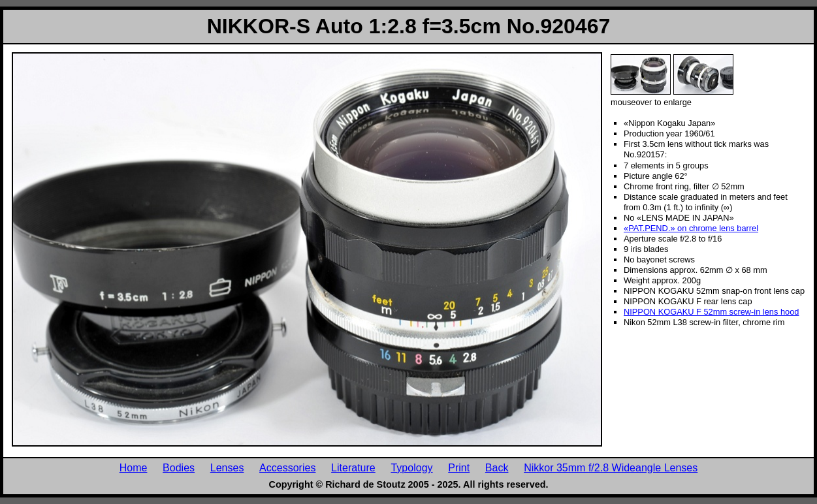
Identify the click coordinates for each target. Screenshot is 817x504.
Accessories (287, 467)
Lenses (227, 467)
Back (497, 467)
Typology (411, 467)
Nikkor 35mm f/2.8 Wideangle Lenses (611, 467)
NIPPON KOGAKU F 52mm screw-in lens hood (711, 312)
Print (459, 467)
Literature (353, 467)
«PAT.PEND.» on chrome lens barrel (691, 228)
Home (134, 467)
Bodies (179, 467)
